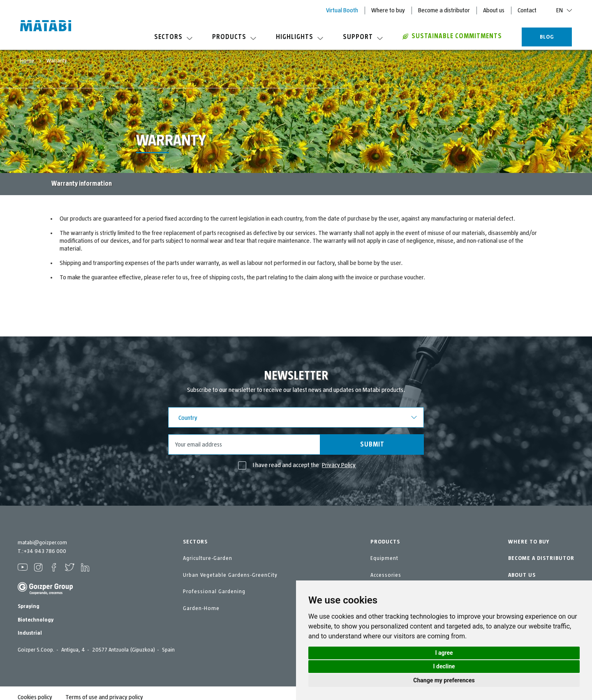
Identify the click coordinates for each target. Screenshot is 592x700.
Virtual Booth (342, 10)
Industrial (30, 633)
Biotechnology (36, 620)
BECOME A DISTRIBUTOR (541, 558)
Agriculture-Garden (208, 558)
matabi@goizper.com (42, 543)
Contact (527, 10)
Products (234, 37)
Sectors (173, 37)
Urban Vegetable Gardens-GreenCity (230, 575)
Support (363, 37)
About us (494, 10)
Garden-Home (201, 608)
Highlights (299, 37)
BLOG (547, 37)
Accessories (386, 575)
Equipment (384, 558)
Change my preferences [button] (444, 680)
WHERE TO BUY (529, 542)
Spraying (29, 606)
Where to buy (388, 10)
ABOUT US (522, 575)
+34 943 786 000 (45, 551)
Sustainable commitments (452, 36)
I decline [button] (444, 666)
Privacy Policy (339, 465)
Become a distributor (444, 10)
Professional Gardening (214, 592)
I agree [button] (444, 653)
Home (28, 61)
